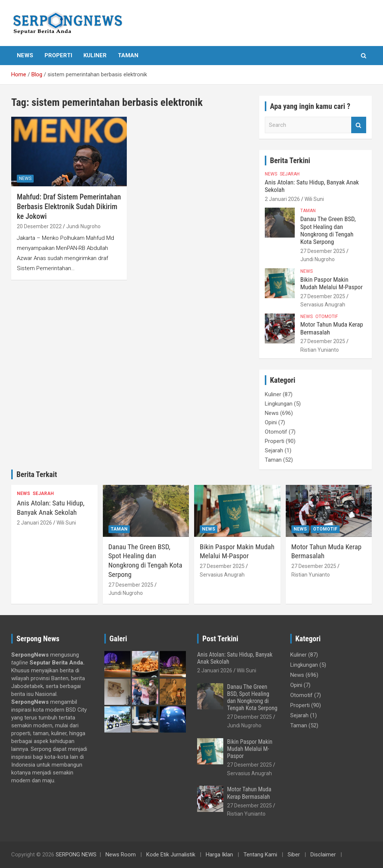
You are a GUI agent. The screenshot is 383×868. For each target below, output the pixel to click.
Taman (128, 55)
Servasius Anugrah (323, 305)
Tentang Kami (260, 855)
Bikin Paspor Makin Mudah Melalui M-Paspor (332, 283)
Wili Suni (314, 199)
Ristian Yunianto (320, 350)
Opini (271, 422)
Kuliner (95, 55)
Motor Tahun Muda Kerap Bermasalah (249, 793)
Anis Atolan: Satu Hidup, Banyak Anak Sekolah (51, 508)
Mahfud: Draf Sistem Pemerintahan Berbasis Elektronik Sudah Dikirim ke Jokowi (69, 207)
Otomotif (327, 317)
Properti (58, 55)
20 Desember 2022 (39, 226)
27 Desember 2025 (323, 251)
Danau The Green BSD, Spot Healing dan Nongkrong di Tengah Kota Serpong (328, 230)
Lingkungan (279, 404)
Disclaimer (323, 855)
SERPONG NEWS (76, 855)
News (25, 55)
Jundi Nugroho (83, 226)
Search (359, 125)
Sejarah (290, 174)
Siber (294, 855)
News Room (121, 855)
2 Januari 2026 (282, 199)
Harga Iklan (219, 855)
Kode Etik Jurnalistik (171, 855)
